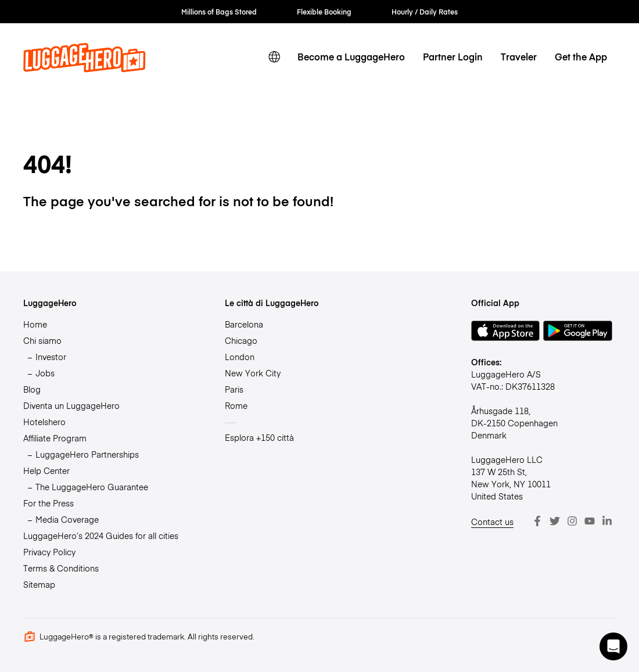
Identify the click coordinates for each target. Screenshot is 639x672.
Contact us (492, 522)
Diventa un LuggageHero (71, 405)
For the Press (49, 503)
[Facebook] (537, 521)
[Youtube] (590, 521)
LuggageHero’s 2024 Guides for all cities (101, 536)
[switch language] (274, 57)
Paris (234, 389)
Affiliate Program (55, 438)
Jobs (45, 373)
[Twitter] (555, 521)
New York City (253, 373)
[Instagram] (572, 521)
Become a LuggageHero (351, 57)
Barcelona (244, 324)
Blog (32, 389)
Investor (51, 357)
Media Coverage (67, 519)
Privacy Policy (49, 552)
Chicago (241, 340)
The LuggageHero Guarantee (92, 487)
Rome (236, 405)
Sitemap (39, 584)
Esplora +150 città (259, 437)
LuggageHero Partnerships (87, 454)
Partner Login (453, 57)
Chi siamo (42, 340)
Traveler (519, 57)
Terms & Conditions (61, 568)
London (240, 357)
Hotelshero (44, 422)
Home (35, 324)
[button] (613, 646)
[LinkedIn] (607, 521)
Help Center (46, 470)
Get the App (581, 57)
